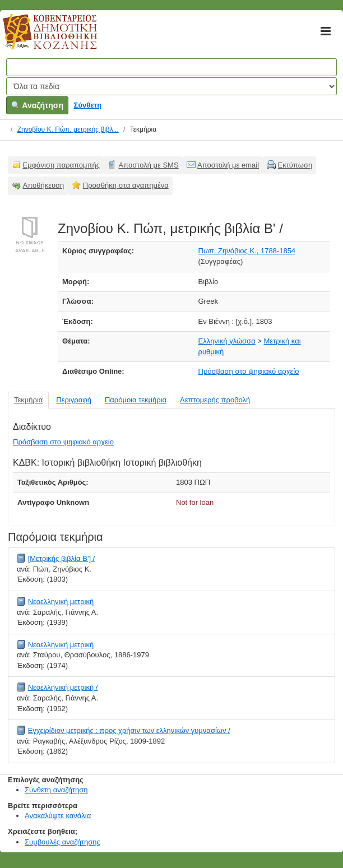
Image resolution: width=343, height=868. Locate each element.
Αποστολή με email (228, 165)
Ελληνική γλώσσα (227, 341)
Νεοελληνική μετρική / (63, 687)
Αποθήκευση (44, 185)
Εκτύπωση (295, 165)
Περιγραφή (74, 400)
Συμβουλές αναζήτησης (62, 842)
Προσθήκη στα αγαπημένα (126, 185)
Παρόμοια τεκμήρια (136, 400)
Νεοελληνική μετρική (61, 602)
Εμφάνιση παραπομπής (62, 165)
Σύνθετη (88, 105)
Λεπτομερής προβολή (215, 400)
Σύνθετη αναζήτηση (56, 790)
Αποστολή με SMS (149, 165)
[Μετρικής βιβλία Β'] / (62, 558)
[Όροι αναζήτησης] (171, 67)
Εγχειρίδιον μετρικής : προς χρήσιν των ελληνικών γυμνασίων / (129, 730)
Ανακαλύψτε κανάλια (58, 816)
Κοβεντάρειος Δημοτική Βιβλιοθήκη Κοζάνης (40, 38)
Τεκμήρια (28, 400)
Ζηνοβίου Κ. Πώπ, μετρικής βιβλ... (68, 129)
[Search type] (171, 86)
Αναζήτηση (37, 105)
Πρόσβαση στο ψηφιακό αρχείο (249, 371)
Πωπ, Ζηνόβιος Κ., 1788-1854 (247, 251)
